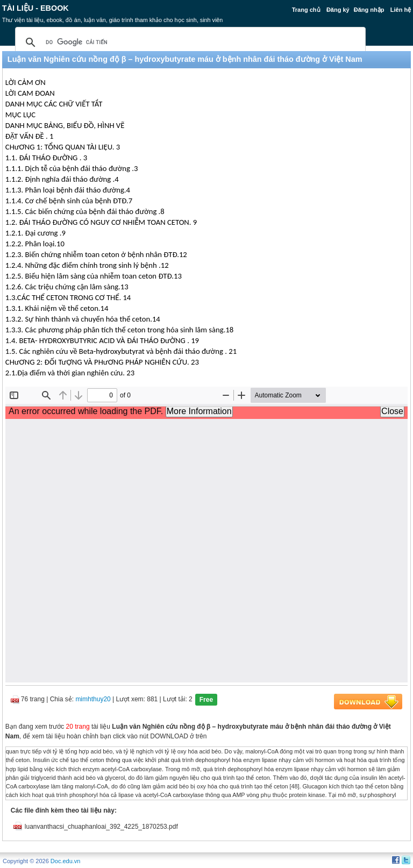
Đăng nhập (369, 10)
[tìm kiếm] (189, 42)
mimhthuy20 (93, 699)
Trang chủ (306, 10)
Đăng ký (338, 10)
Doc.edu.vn (66, 861)
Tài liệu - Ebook (35, 8)
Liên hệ (401, 10)
